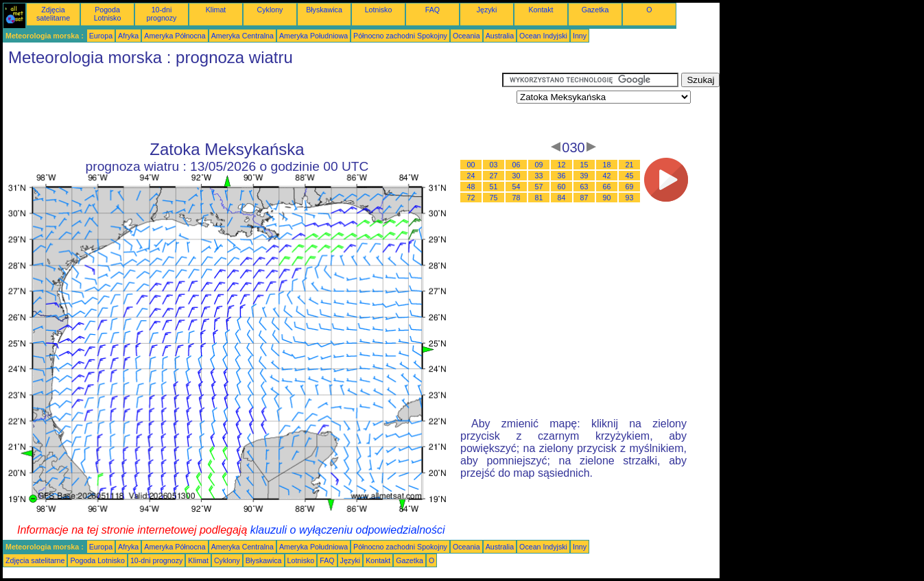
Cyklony (270, 10)
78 (517, 198)
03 (494, 165)
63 (584, 187)
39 (584, 176)
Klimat (216, 10)
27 (494, 176)
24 (471, 176)
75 (494, 198)
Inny (580, 36)
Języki (487, 10)
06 (517, 165)
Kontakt (541, 10)
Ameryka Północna (175, 36)
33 (539, 176)
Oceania (466, 36)
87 (584, 198)
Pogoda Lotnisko (108, 14)
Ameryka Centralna (242, 36)
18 (607, 165)
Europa (101, 36)
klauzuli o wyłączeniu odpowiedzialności (348, 530)
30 (517, 176)
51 (494, 187)
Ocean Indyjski (543, 36)
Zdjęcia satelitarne (53, 14)
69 (630, 187)
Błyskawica (324, 10)
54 (517, 187)
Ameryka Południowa (313, 36)
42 (607, 176)
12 (562, 165)
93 (630, 198)
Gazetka (595, 10)
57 (539, 187)
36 (562, 176)
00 (471, 165)
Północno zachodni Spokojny (400, 36)
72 (471, 198)
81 (539, 198)
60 (562, 187)
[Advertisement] (252, 104)
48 (471, 187)
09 (539, 165)
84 (562, 198)
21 (630, 165)
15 (584, 165)
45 (630, 176)
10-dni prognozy (162, 14)
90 (607, 198)
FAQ (433, 10)
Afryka (128, 36)
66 (607, 187)
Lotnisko (379, 10)
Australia (500, 36)
